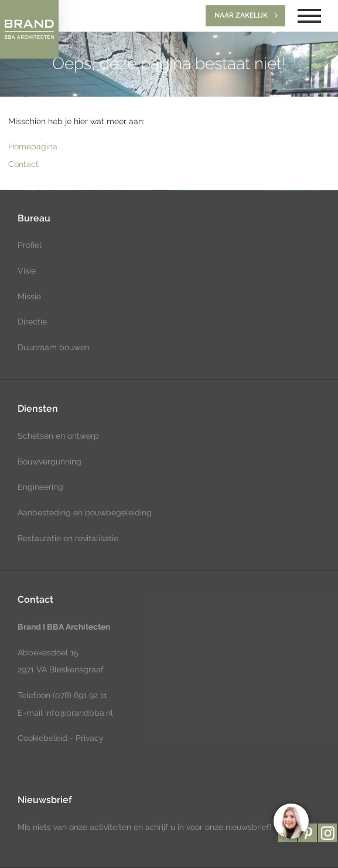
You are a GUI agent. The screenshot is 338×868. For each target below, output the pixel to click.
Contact (23, 164)
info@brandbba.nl (79, 713)
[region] (291, 821)
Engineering (40, 487)
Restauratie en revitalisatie (68, 538)
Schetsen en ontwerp (58, 436)
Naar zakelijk (241, 15)
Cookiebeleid (42, 738)
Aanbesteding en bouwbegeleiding (85, 512)
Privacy (90, 738)
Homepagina (33, 146)
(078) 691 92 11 (79, 695)
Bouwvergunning (49, 462)
